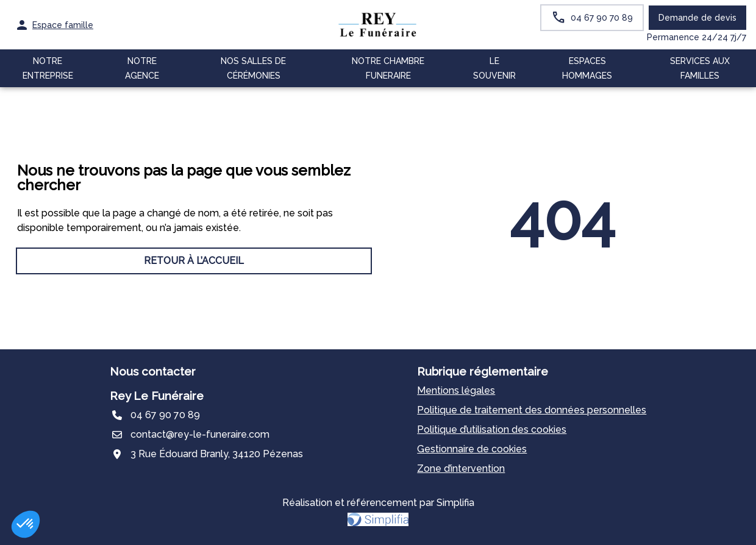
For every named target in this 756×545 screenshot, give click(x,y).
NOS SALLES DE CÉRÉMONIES (253, 68)
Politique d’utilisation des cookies (492, 429)
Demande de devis (697, 18)
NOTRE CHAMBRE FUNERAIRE (388, 68)
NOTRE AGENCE (142, 68)
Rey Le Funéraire (157, 396)
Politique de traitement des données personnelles (532, 410)
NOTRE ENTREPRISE (48, 68)
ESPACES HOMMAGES (587, 68)
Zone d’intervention (461, 468)
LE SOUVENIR (494, 68)
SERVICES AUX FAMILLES (700, 68)
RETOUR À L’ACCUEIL (194, 261)
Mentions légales (456, 390)
